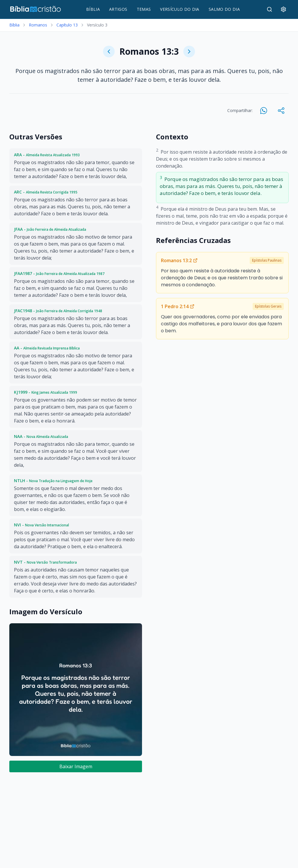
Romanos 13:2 (179, 260)
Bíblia (14, 25)
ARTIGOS (118, 9)
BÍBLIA (93, 9)
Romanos (38, 25)
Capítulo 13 (67, 25)
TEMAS (144, 9)
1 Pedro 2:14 (178, 306)
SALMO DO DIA (224, 9)
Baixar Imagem (76, 766)
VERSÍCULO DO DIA (180, 9)
